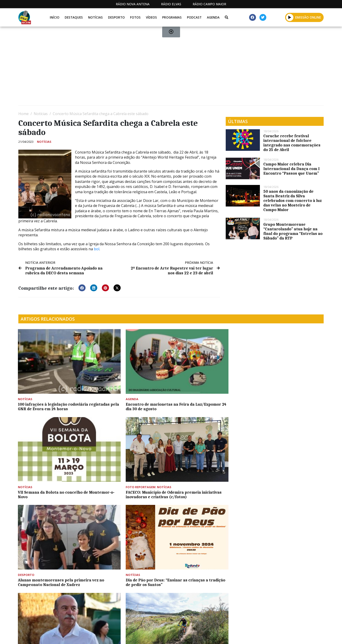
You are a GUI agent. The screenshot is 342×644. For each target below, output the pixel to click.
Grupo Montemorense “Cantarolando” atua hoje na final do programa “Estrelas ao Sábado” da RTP (293, 231)
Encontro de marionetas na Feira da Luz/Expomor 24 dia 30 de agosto (131, 387)
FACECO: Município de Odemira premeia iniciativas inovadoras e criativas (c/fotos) (283, 389)
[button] (82, 288)
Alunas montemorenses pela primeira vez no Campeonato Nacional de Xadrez (46, 462)
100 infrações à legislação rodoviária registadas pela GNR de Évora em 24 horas (53, 389)
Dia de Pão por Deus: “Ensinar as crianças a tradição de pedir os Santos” (127, 462)
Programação (207, 636)
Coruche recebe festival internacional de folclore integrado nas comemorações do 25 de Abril (292, 143)
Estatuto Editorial (168, 636)
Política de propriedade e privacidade (290, 636)
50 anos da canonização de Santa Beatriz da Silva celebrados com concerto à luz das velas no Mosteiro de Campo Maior (292, 201)
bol (97, 249)
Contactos (238, 636)
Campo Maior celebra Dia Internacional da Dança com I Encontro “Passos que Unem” (291, 169)
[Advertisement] (156, 68)
